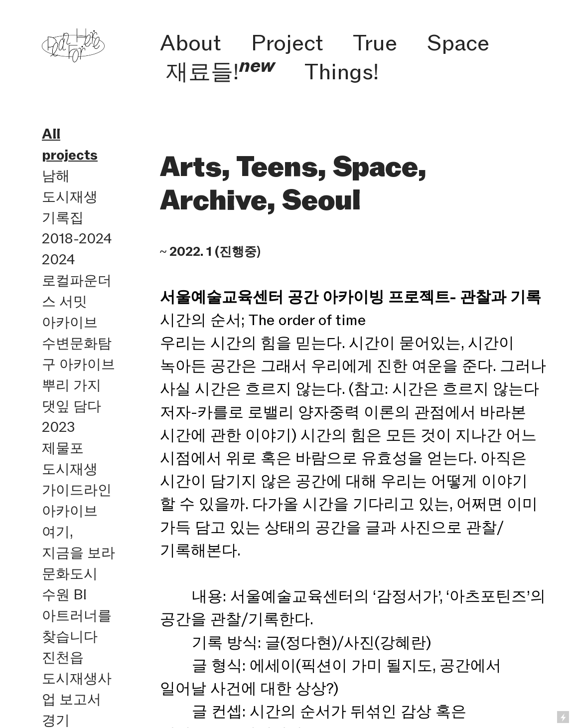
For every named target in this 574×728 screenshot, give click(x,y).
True (375, 42)
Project (287, 42)
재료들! (220, 71)
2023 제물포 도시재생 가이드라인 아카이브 (77, 469)
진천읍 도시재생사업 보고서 (77, 678)
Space (458, 42)
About (191, 42)
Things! (342, 71)
